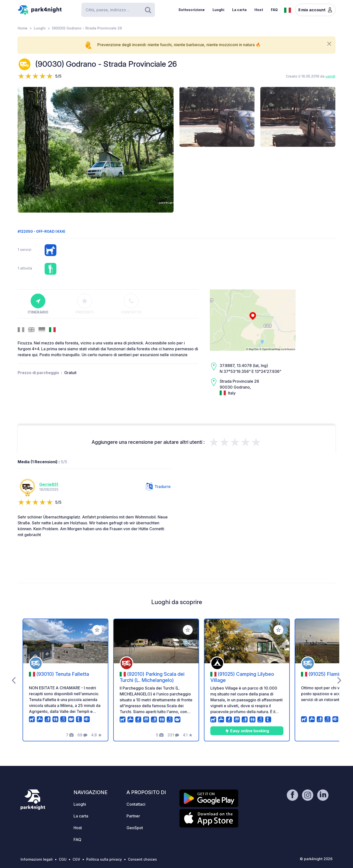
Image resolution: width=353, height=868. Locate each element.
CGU (63, 859)
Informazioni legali (37, 859)
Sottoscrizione (192, 10)
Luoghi (218, 10)
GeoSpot (135, 828)
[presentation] (14, 680)
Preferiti (85, 304)
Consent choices (142, 859)
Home (23, 28)
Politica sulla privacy (104, 859)
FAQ (274, 10)
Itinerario (38, 304)
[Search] (118, 10)
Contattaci (136, 804)
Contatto (131, 304)
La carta (239, 10)
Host (259, 10)
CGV (76, 859)
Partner (133, 816)
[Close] (329, 44)
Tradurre (158, 487)
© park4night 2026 (316, 859)
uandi (330, 76)
